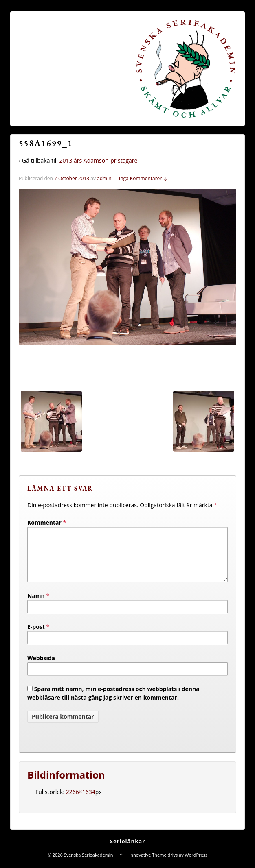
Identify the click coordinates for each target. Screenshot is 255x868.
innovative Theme (148, 865)
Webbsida (41, 668)
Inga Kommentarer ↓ (143, 178)
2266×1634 (81, 801)
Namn (36, 605)
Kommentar (47, 522)
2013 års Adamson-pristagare (98, 160)
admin (104, 178)
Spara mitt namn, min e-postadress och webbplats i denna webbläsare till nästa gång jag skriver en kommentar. (113, 703)
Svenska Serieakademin (88, 865)
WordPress (196, 865)
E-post (36, 636)
